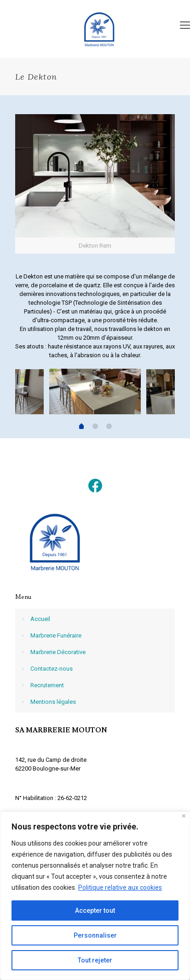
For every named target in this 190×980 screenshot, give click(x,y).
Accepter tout (95, 910)
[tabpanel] (95, 393)
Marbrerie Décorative (58, 652)
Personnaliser (95, 935)
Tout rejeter (95, 960)
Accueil (40, 619)
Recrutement (47, 685)
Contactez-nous (52, 669)
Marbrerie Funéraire (56, 635)
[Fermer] (184, 816)
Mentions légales (53, 702)
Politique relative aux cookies (120, 887)
